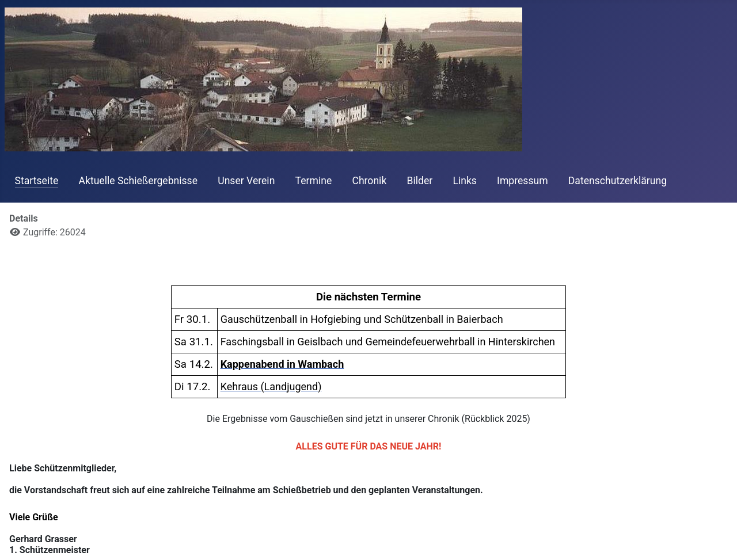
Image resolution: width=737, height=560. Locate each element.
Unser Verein (246, 181)
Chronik (369, 181)
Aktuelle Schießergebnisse (138, 181)
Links (464, 181)
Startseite (37, 181)
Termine (314, 181)
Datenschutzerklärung (618, 181)
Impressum (523, 181)
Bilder (420, 181)
